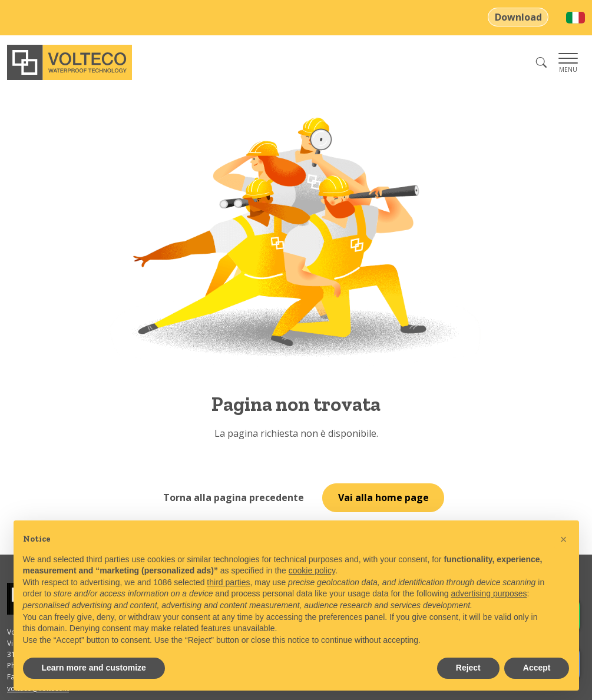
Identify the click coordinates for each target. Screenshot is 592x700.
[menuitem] (576, 18)
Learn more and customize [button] (94, 668)
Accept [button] (537, 668)
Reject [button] (468, 668)
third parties (228, 582)
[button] (564, 539)
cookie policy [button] (312, 570)
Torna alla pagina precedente (234, 497)
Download (518, 17)
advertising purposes (489, 593)
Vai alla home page (383, 497)
